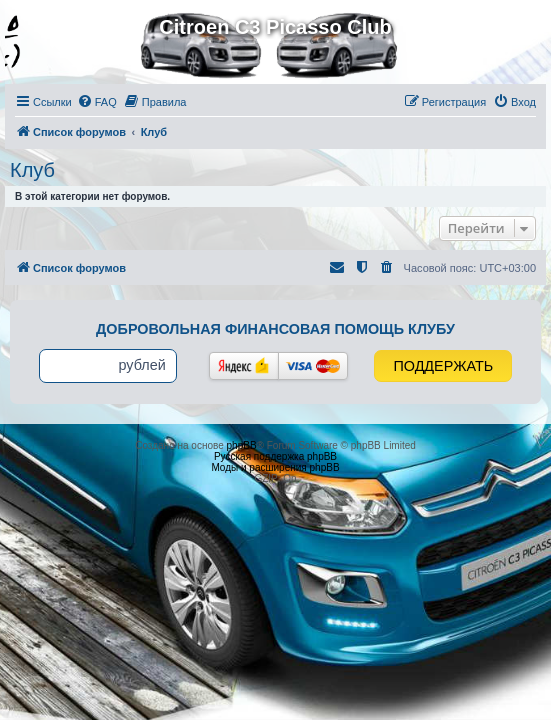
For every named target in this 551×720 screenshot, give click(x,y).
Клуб (32, 170)
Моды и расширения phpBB (275, 467)
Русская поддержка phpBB (275, 456)
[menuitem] (97, 102)
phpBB (242, 445)
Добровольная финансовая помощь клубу (275, 329)
